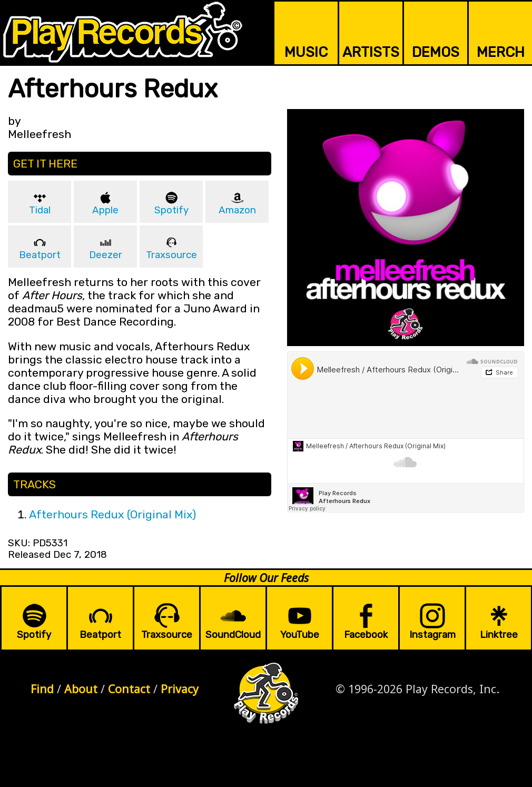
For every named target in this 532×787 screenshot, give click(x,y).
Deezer (106, 255)
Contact (129, 689)
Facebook (366, 635)
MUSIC (306, 52)
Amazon (237, 210)
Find (42, 689)
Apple (105, 210)
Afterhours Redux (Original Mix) (112, 514)
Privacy (180, 689)
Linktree (499, 635)
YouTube (300, 635)
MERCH (501, 52)
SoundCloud (233, 635)
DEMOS (436, 52)
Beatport (40, 255)
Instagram (432, 635)
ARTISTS (371, 52)
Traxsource (171, 255)
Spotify (171, 210)
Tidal (40, 210)
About (81, 689)
